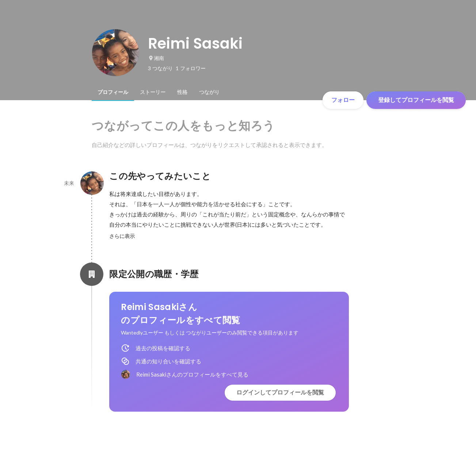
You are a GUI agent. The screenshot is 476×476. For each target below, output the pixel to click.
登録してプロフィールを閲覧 (416, 100)
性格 (182, 92)
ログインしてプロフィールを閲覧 (280, 392)
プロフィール (113, 92)
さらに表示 (122, 236)
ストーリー (153, 92)
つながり (209, 92)
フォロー (343, 100)
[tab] (113, 92)
